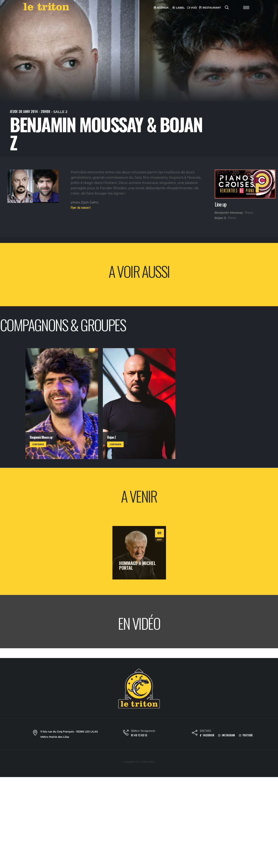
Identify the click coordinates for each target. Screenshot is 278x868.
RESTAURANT (210, 8)
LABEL (179, 8)
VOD (192, 8)
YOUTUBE (246, 735)
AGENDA (161, 8)
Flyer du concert (81, 207)
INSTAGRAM (226, 735)
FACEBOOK (207, 735)
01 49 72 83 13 (139, 735)
